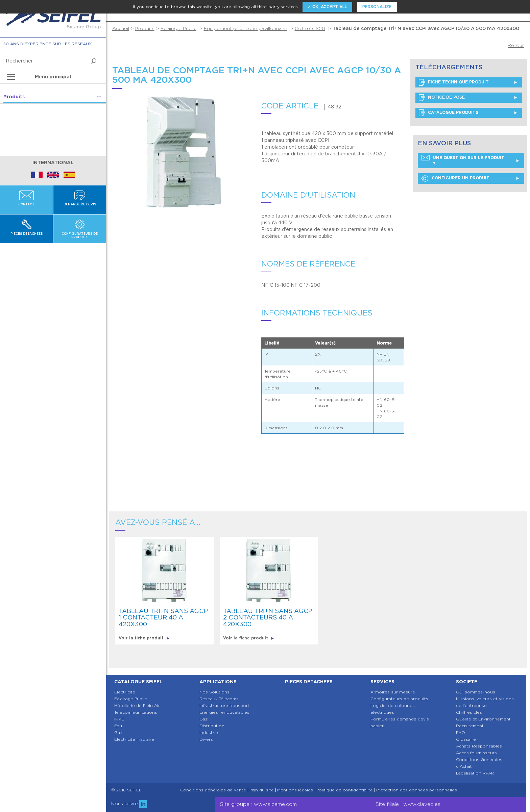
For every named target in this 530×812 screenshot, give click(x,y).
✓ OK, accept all (327, 7)
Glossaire (466, 739)
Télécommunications (136, 712)
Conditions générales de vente (213, 790)
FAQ (461, 732)
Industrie (209, 732)
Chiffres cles (469, 712)
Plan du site (262, 790)
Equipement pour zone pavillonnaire (246, 28)
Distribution (212, 726)
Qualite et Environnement (483, 719)
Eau (118, 726)
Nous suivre (129, 804)
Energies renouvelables (224, 712)
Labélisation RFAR (475, 773)
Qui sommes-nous (476, 692)
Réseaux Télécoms (219, 699)
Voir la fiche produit (144, 638)
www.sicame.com (275, 804)
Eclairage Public (178, 28)
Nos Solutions (214, 692)
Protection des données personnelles (417, 790)
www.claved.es (422, 804)
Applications (218, 682)
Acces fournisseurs (476, 753)
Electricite (125, 692)
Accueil (121, 28)
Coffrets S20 (310, 28)
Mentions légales (295, 790)
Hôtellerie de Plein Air (137, 705)
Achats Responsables (479, 746)
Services (382, 682)
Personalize (377, 7)
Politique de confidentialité (345, 790)
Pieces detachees (309, 682)
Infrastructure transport (224, 705)
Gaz (118, 732)
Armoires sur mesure (393, 692)
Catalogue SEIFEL (138, 682)
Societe (467, 682)
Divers (206, 739)
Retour (516, 45)
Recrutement (470, 726)
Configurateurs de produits (399, 699)
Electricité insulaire (134, 739)
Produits (145, 28)
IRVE (119, 719)
